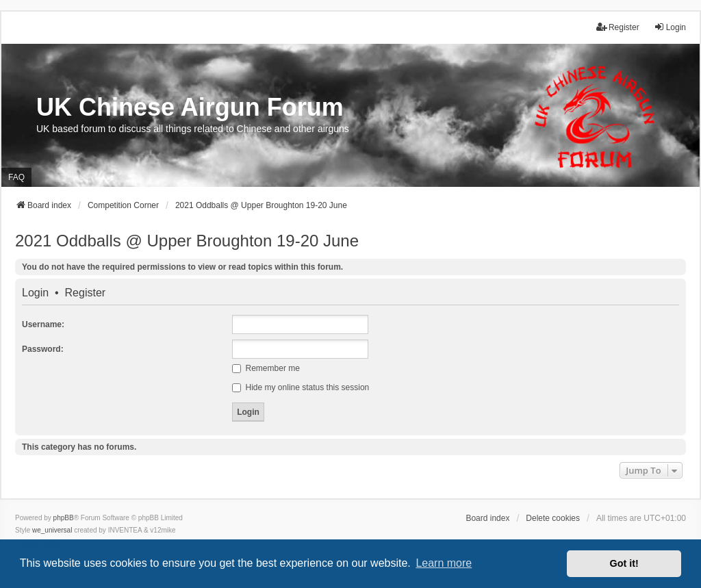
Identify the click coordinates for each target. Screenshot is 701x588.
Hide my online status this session (301, 387)
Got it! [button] (624, 563)
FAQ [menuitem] (16, 177)
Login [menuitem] (670, 27)
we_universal (52, 530)
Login (35, 293)
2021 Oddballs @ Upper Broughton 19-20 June (187, 241)
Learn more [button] (444, 563)
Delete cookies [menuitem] (553, 518)
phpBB (64, 518)
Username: (43, 324)
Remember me (266, 368)
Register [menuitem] (618, 27)
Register (86, 293)
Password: (43, 349)
